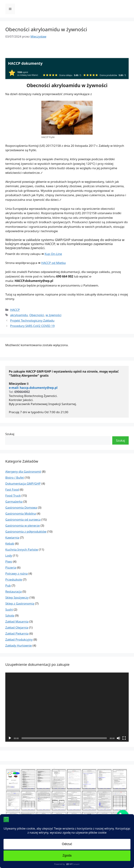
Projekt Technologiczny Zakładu (32, 320)
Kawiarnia (12, 537)
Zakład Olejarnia (17, 627)
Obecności (37, 315)
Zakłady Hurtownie (19, 645)
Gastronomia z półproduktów (26, 531)
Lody (9, 555)
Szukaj (10, 434)
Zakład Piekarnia (17, 633)
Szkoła (10, 615)
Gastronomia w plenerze (23, 525)
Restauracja (14, 591)
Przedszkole (14, 579)
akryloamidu (19, 315)
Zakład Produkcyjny (19, 639)
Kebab (10, 543)
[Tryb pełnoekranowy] (124, 738)
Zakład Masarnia (17, 621)
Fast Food (12, 489)
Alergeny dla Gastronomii (23, 471)
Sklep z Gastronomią (20, 603)
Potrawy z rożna (17, 573)
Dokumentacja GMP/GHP (23, 483)
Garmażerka (14, 501)
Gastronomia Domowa (21, 507)
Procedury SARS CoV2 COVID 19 (32, 326)
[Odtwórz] (10, 738)
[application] (67, 707)
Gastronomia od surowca (23, 519)
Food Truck (13, 495)
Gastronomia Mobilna (21, 513)
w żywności (53, 315)
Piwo (9, 561)
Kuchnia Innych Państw (22, 549)
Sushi (9, 609)
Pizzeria (11, 567)
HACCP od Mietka (53, 263)
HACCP (15, 310)
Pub (8, 585)
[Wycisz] (118, 738)
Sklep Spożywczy (17, 597)
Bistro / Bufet (15, 477)
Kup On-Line (53, 254)
